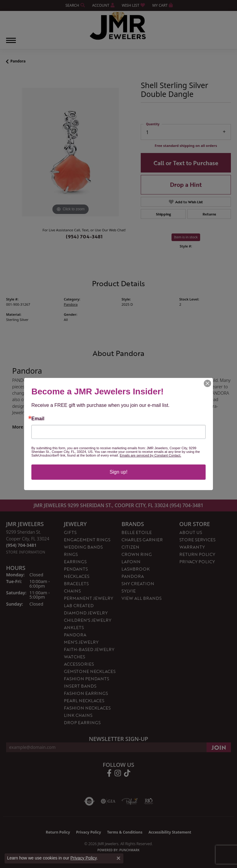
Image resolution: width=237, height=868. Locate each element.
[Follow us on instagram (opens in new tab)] (118, 773)
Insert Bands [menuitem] (80, 686)
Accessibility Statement (170, 832)
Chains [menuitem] (72, 591)
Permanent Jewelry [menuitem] (88, 598)
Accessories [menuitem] (79, 664)
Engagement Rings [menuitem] (87, 540)
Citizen (130, 547)
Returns (209, 214)
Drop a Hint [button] (186, 185)
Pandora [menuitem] (75, 635)
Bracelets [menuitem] (76, 583)
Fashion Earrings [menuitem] (86, 693)
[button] (75, 5)
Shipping (163, 214)
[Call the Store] (21, 545)
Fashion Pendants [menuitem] (87, 679)
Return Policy (197, 554)
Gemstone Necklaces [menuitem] (90, 671)
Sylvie (129, 591)
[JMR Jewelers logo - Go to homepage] (119, 26)
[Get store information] (26, 552)
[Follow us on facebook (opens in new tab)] (109, 773)
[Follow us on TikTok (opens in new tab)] (127, 773)
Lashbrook (136, 569)
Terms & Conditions (125, 832)
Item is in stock (186, 237)
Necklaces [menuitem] (77, 576)
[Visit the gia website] (108, 801)
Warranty (192, 547)
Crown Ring (137, 554)
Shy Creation (138, 583)
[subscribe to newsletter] (219, 747)
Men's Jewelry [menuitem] (81, 642)
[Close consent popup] (118, 858)
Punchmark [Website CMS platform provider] (130, 850)
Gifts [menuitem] (70, 532)
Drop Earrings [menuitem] (82, 722)
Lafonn (131, 562)
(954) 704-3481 (84, 237)
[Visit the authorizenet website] (89, 801)
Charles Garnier (142, 540)
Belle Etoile (137, 532)
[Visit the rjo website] (149, 801)
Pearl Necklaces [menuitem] (84, 701)
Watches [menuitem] (74, 657)
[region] (70, 152)
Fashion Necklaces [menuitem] (87, 708)
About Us (191, 532)
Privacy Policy (197, 562)
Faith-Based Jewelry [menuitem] (89, 649)
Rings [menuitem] (71, 554)
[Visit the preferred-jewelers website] (130, 801)
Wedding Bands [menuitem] (83, 547)
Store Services (197, 540)
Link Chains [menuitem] (78, 715)
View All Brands (141, 598)
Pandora (18, 61)
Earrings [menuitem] (75, 562)
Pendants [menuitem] (76, 569)
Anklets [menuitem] (74, 627)
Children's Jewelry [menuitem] (88, 620)
